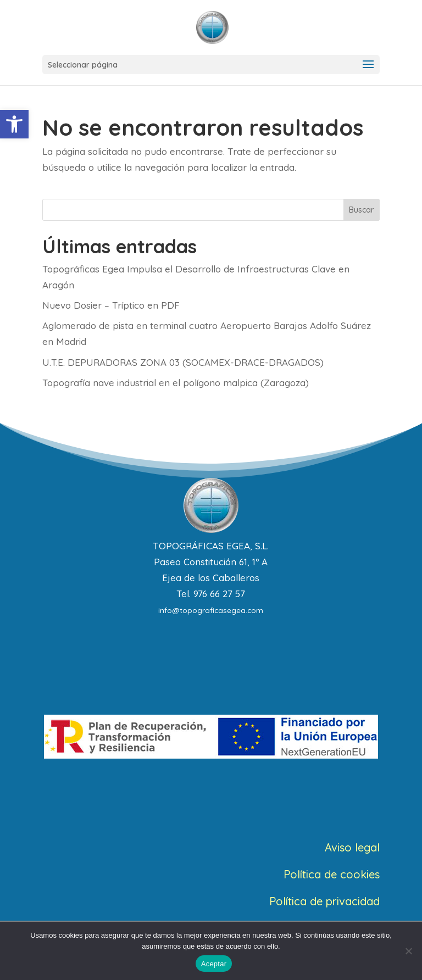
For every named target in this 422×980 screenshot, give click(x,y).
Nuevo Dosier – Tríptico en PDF (111, 305)
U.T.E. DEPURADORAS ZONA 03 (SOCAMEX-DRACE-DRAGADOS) (183, 362)
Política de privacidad (324, 901)
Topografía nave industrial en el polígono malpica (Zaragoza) (176, 383)
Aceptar (214, 964)
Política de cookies (332, 874)
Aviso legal (352, 847)
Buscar (361, 210)
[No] (408, 951)
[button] (14, 124)
